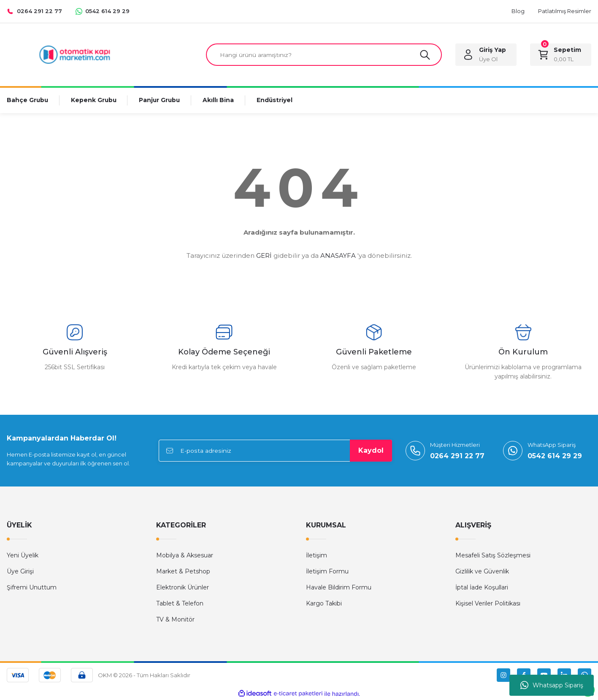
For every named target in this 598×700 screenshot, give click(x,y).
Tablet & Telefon (180, 604)
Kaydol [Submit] (371, 451)
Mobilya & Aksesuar (185, 556)
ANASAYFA (338, 256)
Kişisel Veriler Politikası (488, 604)
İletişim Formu (327, 572)
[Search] (324, 55)
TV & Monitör (175, 620)
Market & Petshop (183, 572)
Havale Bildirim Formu (339, 588)
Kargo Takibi (324, 604)
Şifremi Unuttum (32, 588)
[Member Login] (486, 55)
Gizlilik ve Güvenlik (482, 572)
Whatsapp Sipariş (552, 685)
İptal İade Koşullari (482, 588)
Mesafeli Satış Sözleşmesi (493, 556)
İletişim (317, 556)
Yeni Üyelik (23, 556)
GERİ (264, 256)
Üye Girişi (20, 572)
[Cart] (561, 55)
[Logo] (75, 54)
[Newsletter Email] (275, 451)
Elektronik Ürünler (183, 588)
